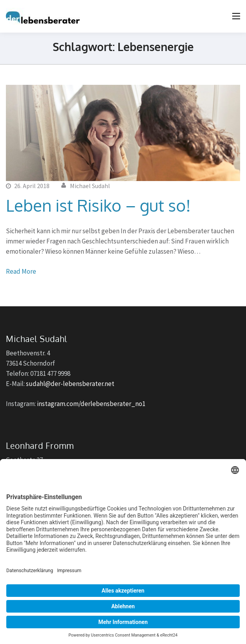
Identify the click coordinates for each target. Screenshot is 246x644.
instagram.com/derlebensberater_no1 (91, 404)
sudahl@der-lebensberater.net (70, 384)
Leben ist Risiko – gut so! (98, 205)
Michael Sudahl (90, 186)
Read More (21, 271)
